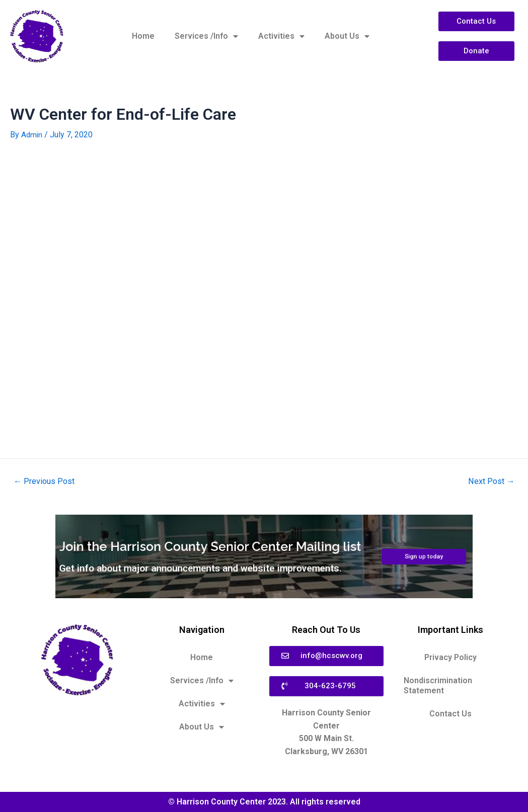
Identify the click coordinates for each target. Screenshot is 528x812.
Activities (281, 36)
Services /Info (206, 36)
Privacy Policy (450, 657)
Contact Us (450, 714)
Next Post (490, 481)
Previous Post (46, 481)
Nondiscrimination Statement (438, 685)
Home (143, 36)
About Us (347, 36)
